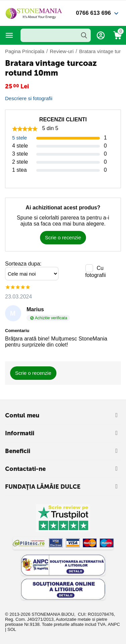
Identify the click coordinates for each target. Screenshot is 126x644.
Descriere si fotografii (29, 98)
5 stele (19, 138)
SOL (12, 629)
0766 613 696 (93, 13)
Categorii (9, 35)
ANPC (114, 624)
